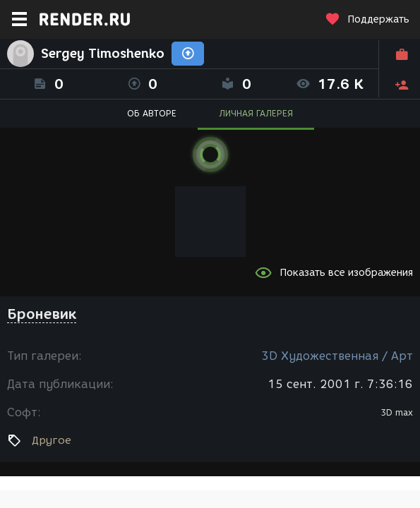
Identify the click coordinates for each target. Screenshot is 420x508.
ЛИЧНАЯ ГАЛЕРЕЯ (256, 113)
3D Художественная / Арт (337, 356)
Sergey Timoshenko (103, 54)
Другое (52, 440)
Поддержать (367, 19)
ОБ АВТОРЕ (152, 113)
